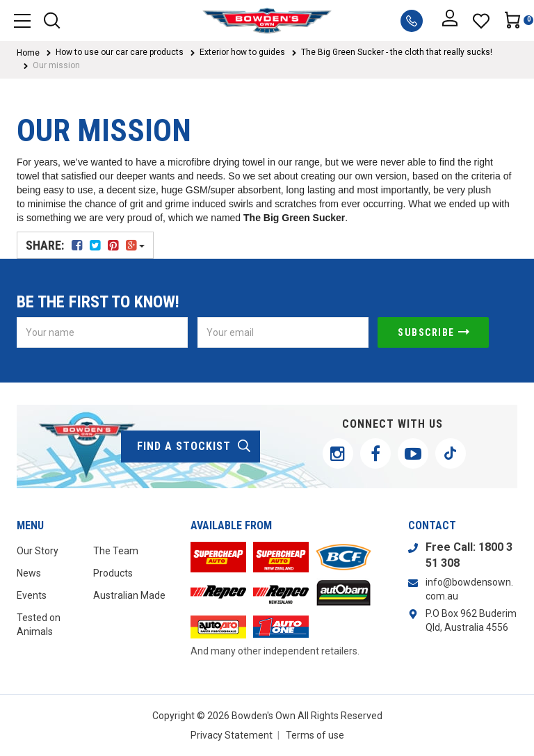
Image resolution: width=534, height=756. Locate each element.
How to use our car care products (120, 52)
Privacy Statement (232, 735)
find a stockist (194, 447)
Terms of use (315, 735)
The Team (116, 551)
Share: (85, 245)
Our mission (56, 65)
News (29, 573)
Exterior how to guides (242, 52)
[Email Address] (283, 332)
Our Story (38, 551)
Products (113, 573)
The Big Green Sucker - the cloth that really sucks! (397, 52)
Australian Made (129, 595)
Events (32, 595)
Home (28, 53)
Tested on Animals (39, 625)
